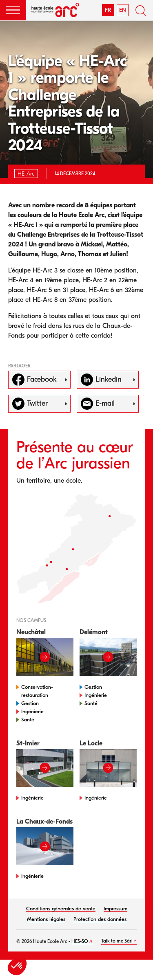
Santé (28, 720)
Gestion (30, 703)
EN (123, 10)
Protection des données (100, 919)
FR (108, 10)
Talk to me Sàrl (117, 941)
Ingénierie (32, 711)
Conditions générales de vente (61, 909)
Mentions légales (46, 919)
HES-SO (80, 941)
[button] (13, 10)
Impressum (115, 909)
